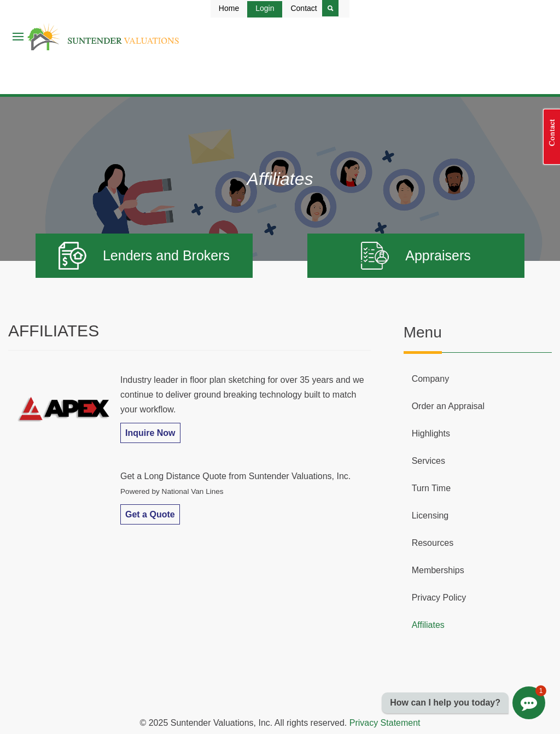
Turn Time (431, 488)
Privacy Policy (439, 598)
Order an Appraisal (448, 406)
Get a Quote (150, 514)
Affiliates (428, 625)
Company (430, 379)
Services (428, 461)
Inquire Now (150, 433)
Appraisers (416, 256)
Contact (304, 8)
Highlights (431, 433)
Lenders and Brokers (144, 256)
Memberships (438, 570)
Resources (433, 543)
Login (265, 8)
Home (229, 8)
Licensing (430, 515)
